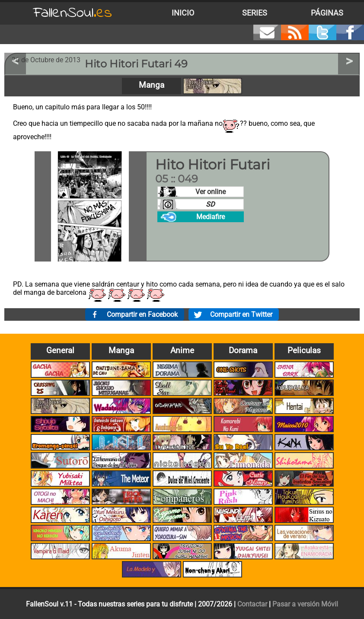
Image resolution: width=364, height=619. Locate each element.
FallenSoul (73, 13)
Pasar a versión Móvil (305, 604)
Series (255, 13)
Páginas (327, 13)
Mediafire (211, 217)
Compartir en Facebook (142, 314)
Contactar (252, 604)
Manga (152, 85)
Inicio (183, 13)
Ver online (211, 192)
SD (210, 204)
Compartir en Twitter (241, 314)
